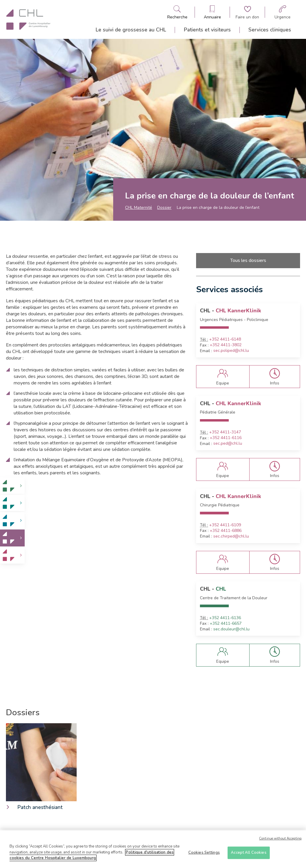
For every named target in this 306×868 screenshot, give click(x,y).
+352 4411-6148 (225, 339)
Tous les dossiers (248, 260)
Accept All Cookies (249, 853)
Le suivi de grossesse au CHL (131, 30)
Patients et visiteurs (207, 30)
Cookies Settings (204, 853)
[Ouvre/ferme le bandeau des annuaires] (212, 12)
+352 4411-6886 (226, 531)
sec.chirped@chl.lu (231, 536)
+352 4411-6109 (225, 525)
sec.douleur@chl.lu (231, 629)
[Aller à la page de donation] (247, 12)
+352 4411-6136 (225, 618)
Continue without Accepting (280, 839)
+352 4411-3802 (226, 345)
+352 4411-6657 (226, 624)
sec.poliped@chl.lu (231, 351)
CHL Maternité (139, 208)
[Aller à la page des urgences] (283, 12)
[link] (12, 486)
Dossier (164, 208)
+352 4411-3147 (225, 432)
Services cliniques (270, 30)
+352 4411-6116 (226, 438)
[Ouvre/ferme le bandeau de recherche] (177, 12)
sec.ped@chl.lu (228, 443)
